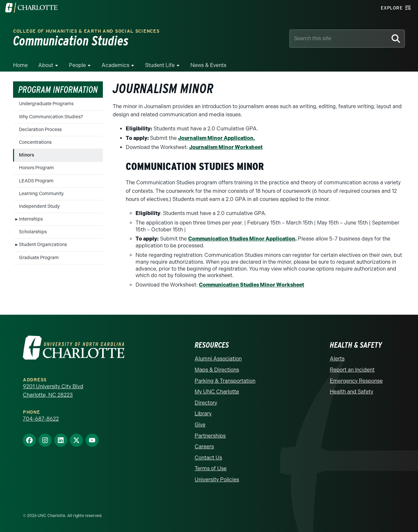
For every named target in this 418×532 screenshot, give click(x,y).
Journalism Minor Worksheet (226, 147)
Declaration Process (40, 130)
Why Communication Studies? (51, 117)
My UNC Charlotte (217, 392)
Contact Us (208, 458)
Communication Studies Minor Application (242, 239)
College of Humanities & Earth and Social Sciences (86, 31)
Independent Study (39, 206)
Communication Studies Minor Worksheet (251, 285)
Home (20, 65)
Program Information (58, 90)
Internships (31, 219)
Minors (26, 155)
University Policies (217, 480)
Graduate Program (39, 258)
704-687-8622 (41, 419)
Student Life (160, 65)
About (46, 65)
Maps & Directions (217, 370)
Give (200, 425)
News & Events (208, 65)
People (77, 65)
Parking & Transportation (225, 381)
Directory (206, 403)
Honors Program (36, 168)
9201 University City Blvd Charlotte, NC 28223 (53, 391)
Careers (204, 447)
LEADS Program (36, 181)
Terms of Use (211, 468)
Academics (115, 65)
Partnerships (210, 436)
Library (203, 414)
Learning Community (41, 194)
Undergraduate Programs (46, 104)
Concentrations (35, 142)
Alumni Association (218, 359)
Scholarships (33, 232)
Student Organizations (43, 245)
